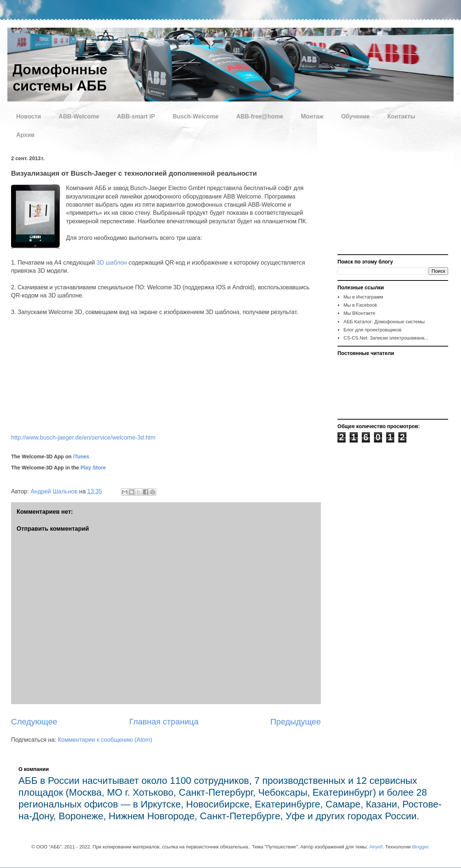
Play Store (93, 468)
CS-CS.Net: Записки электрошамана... (386, 338)
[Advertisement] (384, 203)
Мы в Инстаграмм (363, 297)
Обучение (356, 116)
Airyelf (376, 847)
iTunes (81, 457)
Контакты (401, 116)
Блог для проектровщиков (372, 330)
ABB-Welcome (79, 116)
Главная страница (164, 722)
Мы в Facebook (360, 305)
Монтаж (312, 116)
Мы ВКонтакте (359, 313)
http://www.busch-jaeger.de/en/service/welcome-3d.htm (83, 438)
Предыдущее (296, 722)
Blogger (420, 847)
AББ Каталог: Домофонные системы (384, 322)
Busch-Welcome (195, 116)
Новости (29, 116)
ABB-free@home (260, 116)
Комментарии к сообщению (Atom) (105, 740)
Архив (25, 135)
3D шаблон (112, 263)
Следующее (34, 722)
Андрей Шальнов (55, 491)
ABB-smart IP (136, 116)
